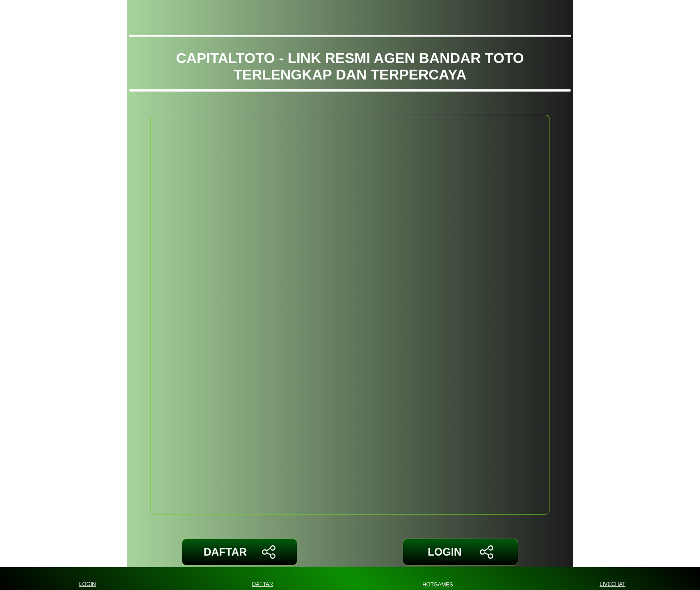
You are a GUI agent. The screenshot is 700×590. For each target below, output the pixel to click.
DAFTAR (240, 552)
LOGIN (460, 552)
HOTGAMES (438, 579)
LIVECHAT (612, 579)
